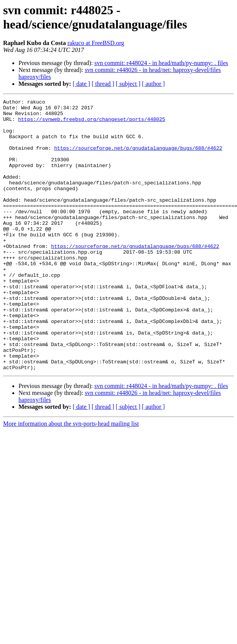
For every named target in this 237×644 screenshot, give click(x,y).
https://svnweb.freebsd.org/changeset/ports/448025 (92, 124)
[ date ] (81, 84)
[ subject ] (128, 84)
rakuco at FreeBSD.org (96, 43)
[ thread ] (103, 84)
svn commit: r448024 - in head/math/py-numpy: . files (161, 63)
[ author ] (154, 84)
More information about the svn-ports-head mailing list (71, 478)
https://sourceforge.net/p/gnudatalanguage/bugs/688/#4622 (138, 158)
